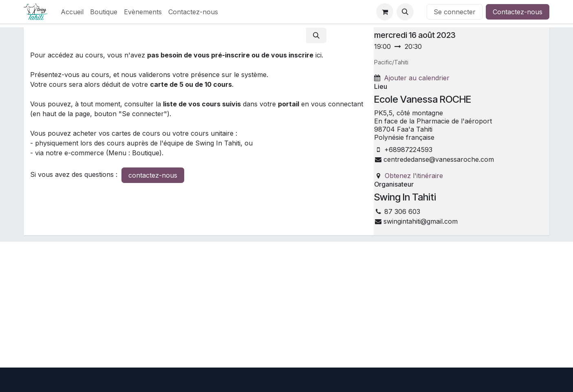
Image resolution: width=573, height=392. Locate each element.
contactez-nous (153, 175)
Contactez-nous (518, 12)
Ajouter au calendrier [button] (417, 78)
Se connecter (455, 12)
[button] (405, 12)
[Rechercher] (316, 35)
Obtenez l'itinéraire (414, 176)
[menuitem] (72, 12)
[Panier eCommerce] (385, 12)
